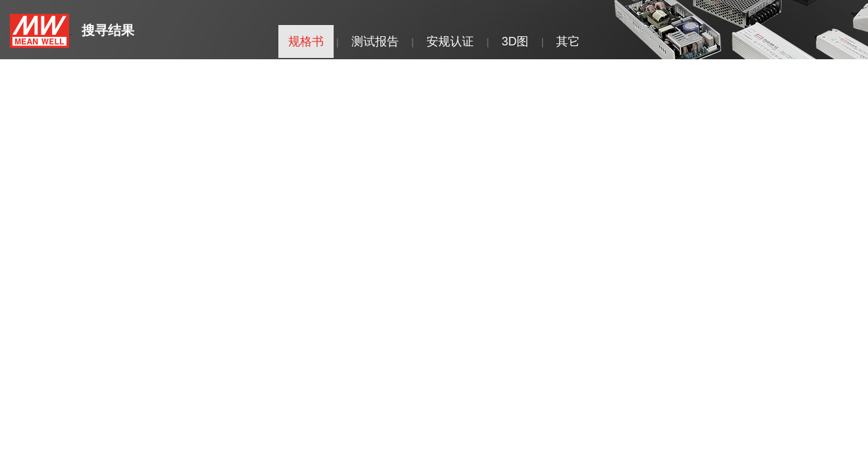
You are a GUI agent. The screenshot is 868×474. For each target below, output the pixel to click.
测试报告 (375, 41)
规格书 (306, 41)
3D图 (515, 41)
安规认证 (450, 41)
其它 (568, 41)
